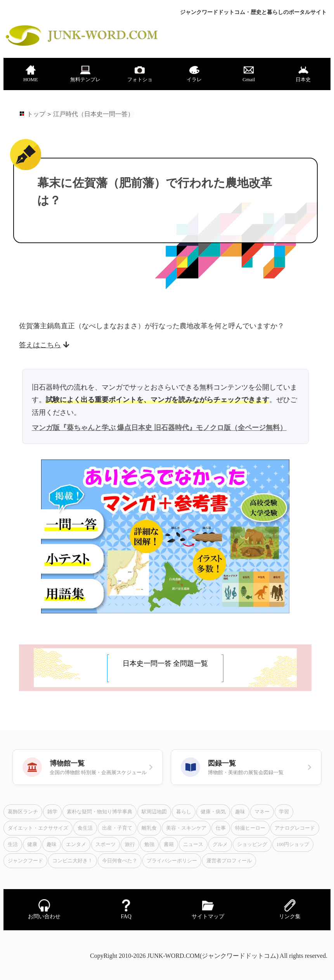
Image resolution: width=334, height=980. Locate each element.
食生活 (85, 828)
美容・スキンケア (186, 828)
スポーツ (106, 844)
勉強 (149, 844)
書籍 (169, 844)
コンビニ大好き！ (73, 861)
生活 (13, 844)
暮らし (184, 812)
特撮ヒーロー (250, 828)
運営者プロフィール (229, 861)
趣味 (240, 812)
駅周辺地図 (154, 812)
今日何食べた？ (120, 861)
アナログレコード (295, 828)
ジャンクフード (25, 861)
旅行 (130, 844)
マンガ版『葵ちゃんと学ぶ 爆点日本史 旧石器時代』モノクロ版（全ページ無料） (159, 428)
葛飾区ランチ (23, 812)
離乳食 (149, 828)
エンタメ (76, 844)
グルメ (220, 844)
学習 (284, 812)
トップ (36, 114)
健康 (32, 844)
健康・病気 (213, 812)
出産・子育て (117, 828)
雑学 (52, 812)
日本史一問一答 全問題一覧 (165, 663)
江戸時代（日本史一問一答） (93, 114)
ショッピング (252, 844)
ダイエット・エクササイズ (38, 828)
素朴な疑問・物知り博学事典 (100, 812)
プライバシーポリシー (172, 861)
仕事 (221, 828)
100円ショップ (293, 844)
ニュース (193, 844)
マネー (262, 812)
